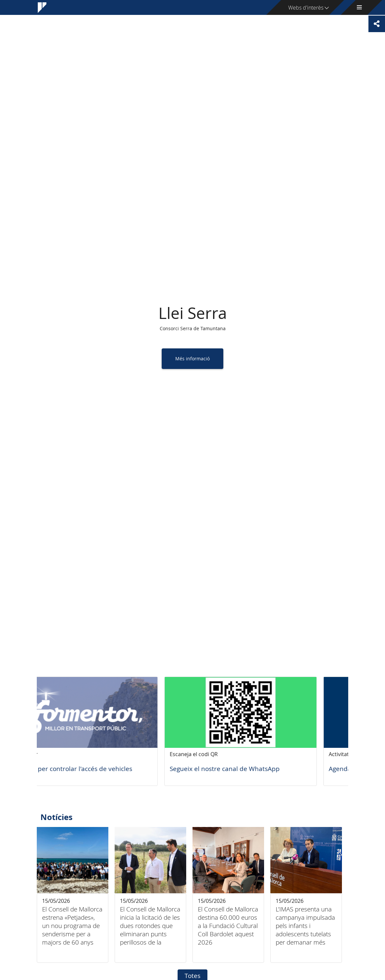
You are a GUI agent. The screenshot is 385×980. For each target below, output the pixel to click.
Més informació (192, 359)
